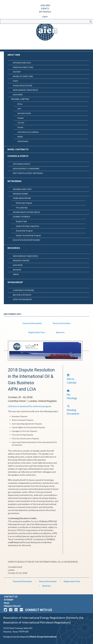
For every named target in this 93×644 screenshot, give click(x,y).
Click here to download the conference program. (30, 406)
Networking (15, 181)
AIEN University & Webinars (26, 169)
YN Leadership (22, 208)
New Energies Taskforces (25, 90)
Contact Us (11, 597)
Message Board (20, 194)
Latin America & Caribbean (28, 132)
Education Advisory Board (26, 240)
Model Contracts (18, 149)
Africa (20, 104)
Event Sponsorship (22, 299)
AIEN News (18, 95)
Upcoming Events (21, 164)
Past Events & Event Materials (28, 173)
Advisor (17, 270)
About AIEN (14, 55)
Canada (20, 118)
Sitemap (9, 600)
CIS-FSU (21, 123)
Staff (16, 81)
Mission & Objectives (23, 67)
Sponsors (60, 332)
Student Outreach (21, 217)
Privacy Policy (12, 606)
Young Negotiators (23, 86)
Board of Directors (23, 76)
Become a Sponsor (22, 295)
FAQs (7, 603)
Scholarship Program (24, 231)
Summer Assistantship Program (28, 235)
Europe (20, 127)
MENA (20, 137)
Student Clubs (21, 221)
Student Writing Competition (28, 226)
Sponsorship (15, 282)
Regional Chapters (20, 99)
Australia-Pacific (24, 113)
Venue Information (62, 323)
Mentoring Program (24, 203)
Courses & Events (18, 156)
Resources (14, 248)
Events (45, 9)
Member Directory (22, 189)
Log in (45, 16)
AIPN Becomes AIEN (22, 63)
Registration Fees (37, 332)
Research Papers (21, 260)
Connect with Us (39, 610)
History (17, 72)
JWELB (16, 274)
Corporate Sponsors (23, 290)
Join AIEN (45, 5)
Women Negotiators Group (26, 212)
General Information (32, 323)
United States (23, 141)
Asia (19, 109)
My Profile (45, 12)
